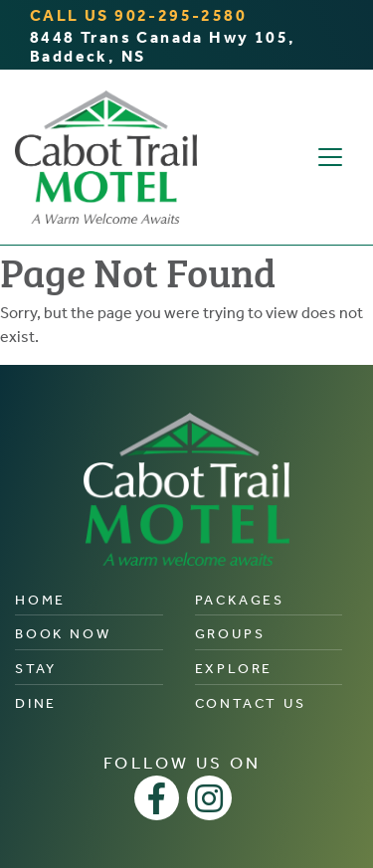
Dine (36, 703)
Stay (36, 669)
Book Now (63, 634)
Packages (240, 600)
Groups (230, 634)
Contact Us (251, 703)
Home (40, 600)
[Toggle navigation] (330, 157)
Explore (234, 669)
